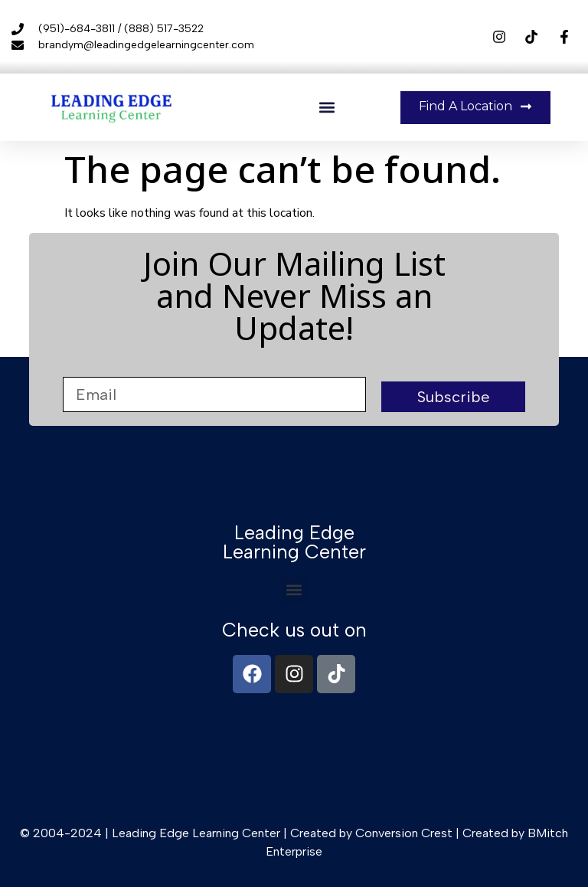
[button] (327, 108)
